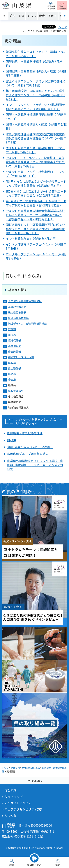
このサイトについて (18, 803)
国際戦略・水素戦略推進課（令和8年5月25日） (34, 64)
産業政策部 (15, 352)
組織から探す (18, 290)
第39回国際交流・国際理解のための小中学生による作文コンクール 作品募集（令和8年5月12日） (36, 95)
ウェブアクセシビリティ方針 (24, 809)
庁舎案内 (11, 790)
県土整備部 (15, 368)
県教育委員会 (16, 391)
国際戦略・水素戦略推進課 (25, 433)
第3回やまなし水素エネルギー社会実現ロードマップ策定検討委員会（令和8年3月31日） (36, 203)
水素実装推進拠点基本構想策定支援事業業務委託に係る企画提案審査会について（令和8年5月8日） (36, 138)
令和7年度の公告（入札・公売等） (30, 447)
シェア (63, 27)
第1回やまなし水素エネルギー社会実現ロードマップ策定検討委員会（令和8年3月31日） (36, 184)
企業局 (12, 380)
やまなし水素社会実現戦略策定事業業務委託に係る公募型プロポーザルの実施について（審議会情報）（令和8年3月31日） (35, 215)
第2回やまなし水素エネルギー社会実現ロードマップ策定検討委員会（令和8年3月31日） (36, 193)
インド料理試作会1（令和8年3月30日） (32, 239)
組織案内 (15, 768)
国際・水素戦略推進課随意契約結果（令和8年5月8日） (36, 116)
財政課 (12, 440)
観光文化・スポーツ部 (21, 357)
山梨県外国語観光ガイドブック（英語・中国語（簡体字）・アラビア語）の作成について (35, 465)
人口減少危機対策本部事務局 (25, 301)
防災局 (12, 335)
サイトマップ (14, 797)
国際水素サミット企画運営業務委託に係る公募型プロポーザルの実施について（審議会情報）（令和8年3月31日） (35, 229)
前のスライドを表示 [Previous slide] (4, 16)
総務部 (12, 329)
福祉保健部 (15, 340)
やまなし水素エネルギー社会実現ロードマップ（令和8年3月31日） (35, 174)
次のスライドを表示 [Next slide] (65, 16)
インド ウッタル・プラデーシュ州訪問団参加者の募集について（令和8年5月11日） (35, 107)
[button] (51, 6)
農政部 (12, 363)
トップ (5, 768)
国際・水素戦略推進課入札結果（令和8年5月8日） (36, 126)
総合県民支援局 (17, 313)
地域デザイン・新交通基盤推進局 (27, 324)
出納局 (12, 374)
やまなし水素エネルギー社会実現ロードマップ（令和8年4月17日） (35, 150)
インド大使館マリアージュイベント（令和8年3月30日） (36, 246)
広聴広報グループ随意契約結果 (28, 454)
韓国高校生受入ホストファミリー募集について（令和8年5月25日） (35, 54)
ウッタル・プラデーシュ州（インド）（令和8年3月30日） (36, 256)
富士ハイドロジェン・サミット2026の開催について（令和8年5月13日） (36, 83)
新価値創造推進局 (18, 318)
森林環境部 (15, 346)
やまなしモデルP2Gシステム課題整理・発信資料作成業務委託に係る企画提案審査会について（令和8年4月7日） (35, 162)
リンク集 (11, 816)
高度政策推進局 (17, 307)
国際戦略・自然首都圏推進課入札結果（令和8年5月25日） (36, 73)
